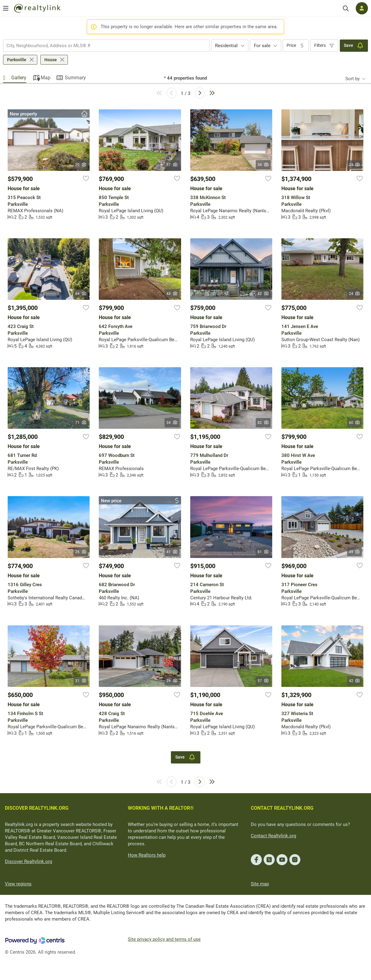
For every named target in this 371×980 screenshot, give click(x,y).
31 (81, 681)
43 (172, 294)
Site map (260, 884)
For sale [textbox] (262, 46)
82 (263, 423)
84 (81, 294)
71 (81, 423)
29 (172, 681)
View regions (18, 884)
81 (263, 552)
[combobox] (106, 46)
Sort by (352, 79)
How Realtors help (147, 855)
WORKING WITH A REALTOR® (161, 808)
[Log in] (362, 8)
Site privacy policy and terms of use (164, 939)
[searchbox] (102, 46)
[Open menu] (6, 8)
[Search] (346, 8)
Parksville (17, 60)
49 (355, 552)
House (51, 60)
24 (355, 165)
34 (263, 165)
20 (81, 165)
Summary (75, 78)
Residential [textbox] (226, 46)
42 (263, 294)
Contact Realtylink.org (273, 836)
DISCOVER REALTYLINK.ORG (37, 808)
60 (355, 423)
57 (172, 165)
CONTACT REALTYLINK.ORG (282, 808)
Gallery (19, 78)
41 (172, 552)
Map (46, 78)
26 (81, 552)
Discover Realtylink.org (28, 861)
